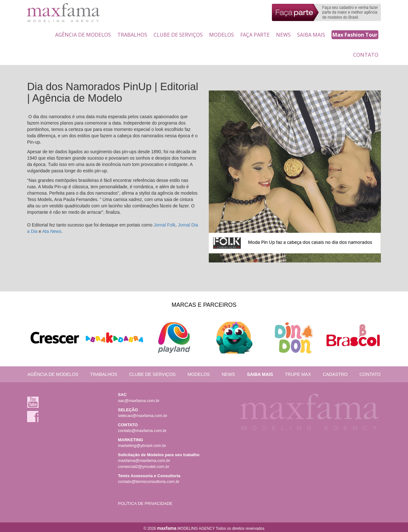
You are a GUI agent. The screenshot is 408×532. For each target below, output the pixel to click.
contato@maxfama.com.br (142, 431)
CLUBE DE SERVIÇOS (178, 35)
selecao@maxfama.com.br (143, 416)
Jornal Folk (164, 225)
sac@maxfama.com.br (139, 401)
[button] (222, 97)
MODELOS (222, 35)
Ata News (52, 231)
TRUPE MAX (298, 374)
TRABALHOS (132, 35)
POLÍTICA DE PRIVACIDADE (145, 503)
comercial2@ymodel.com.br (144, 467)
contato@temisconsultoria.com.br (149, 482)
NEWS (283, 35)
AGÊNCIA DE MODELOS (83, 35)
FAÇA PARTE (255, 35)
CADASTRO (335, 374)
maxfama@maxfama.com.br (144, 460)
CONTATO (366, 55)
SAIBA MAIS (311, 35)
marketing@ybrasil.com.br (142, 446)
